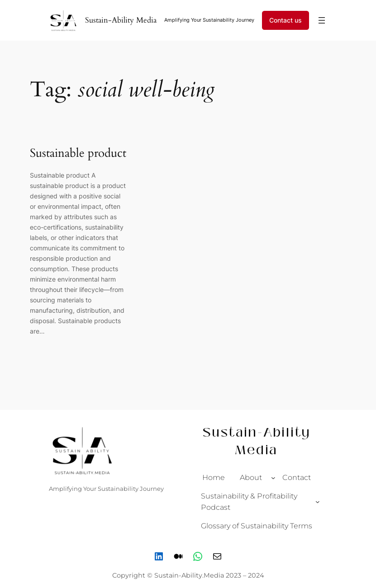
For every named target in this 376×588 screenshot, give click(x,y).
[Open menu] (322, 20)
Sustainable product (78, 153)
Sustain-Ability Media (121, 20)
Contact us (286, 20)
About (251, 477)
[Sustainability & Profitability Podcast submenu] (318, 502)
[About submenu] (273, 478)
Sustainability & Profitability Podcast (249, 501)
